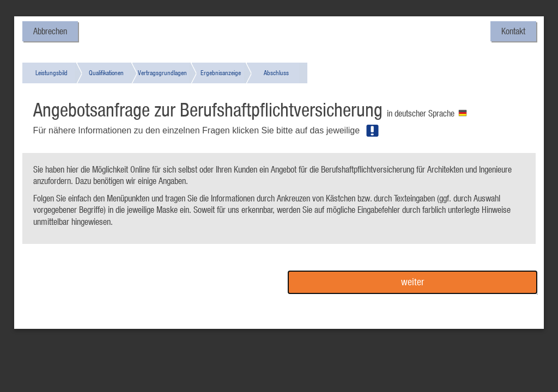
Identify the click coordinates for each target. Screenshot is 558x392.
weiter (413, 282)
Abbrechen (50, 31)
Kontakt (513, 31)
